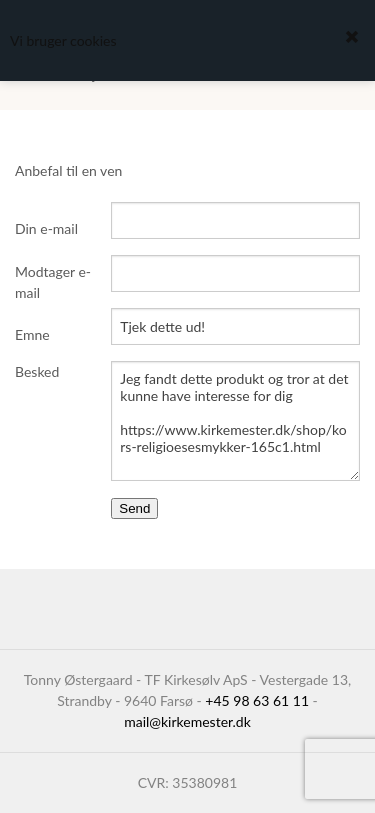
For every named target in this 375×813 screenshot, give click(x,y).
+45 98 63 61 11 (257, 700)
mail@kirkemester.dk (187, 721)
